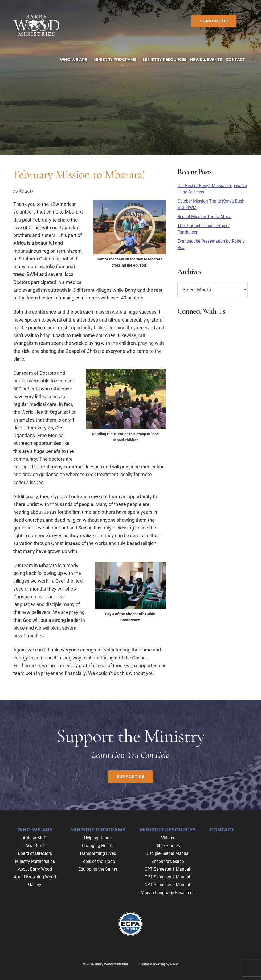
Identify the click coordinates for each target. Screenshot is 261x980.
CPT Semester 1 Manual (167, 869)
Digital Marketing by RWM (159, 964)
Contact (222, 830)
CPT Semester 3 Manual (167, 885)
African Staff (35, 838)
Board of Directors (35, 853)
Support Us (214, 21)
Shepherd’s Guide (168, 861)
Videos (168, 838)
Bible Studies (168, 846)
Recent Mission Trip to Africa (204, 217)
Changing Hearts (98, 846)
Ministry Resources (168, 830)
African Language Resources (167, 893)
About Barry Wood (35, 869)
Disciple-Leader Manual (168, 853)
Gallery (35, 885)
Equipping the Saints (98, 869)
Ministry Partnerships (35, 861)
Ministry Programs (98, 830)
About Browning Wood (35, 877)
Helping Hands (98, 838)
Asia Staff (35, 846)
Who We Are (35, 830)
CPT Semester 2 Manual (167, 877)
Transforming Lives (98, 853)
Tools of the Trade (98, 861)
